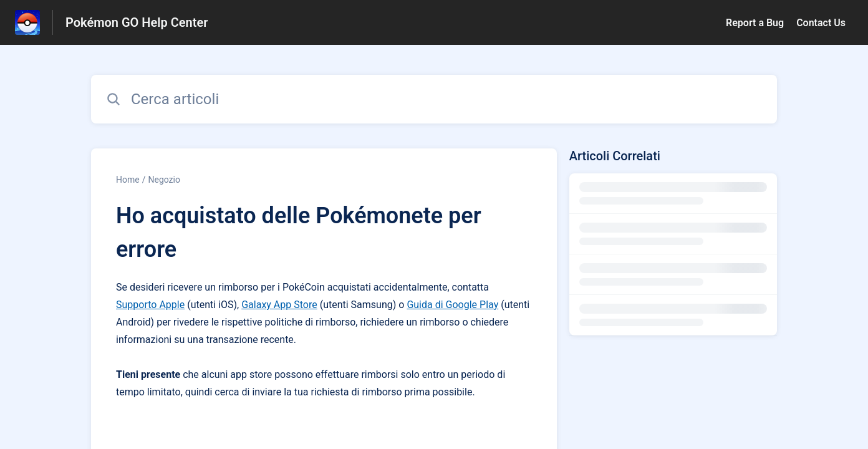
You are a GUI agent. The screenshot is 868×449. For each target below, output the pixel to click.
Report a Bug (755, 23)
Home (128, 180)
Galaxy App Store (279, 305)
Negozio (164, 180)
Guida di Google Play (452, 305)
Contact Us (821, 23)
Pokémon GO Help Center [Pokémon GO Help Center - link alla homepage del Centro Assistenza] (137, 22)
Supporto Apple (150, 305)
